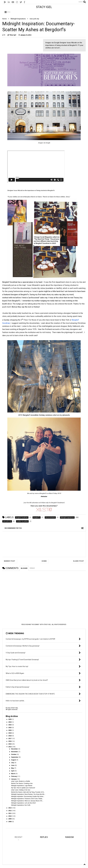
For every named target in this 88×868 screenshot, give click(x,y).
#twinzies (44, 496)
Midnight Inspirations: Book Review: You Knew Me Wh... (28, 794)
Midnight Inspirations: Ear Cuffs (21, 805)
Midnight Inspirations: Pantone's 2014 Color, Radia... (27, 799)
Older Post (79, 561)
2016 (10, 741)
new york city (34, 19)
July (13, 763)
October (14, 754)
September (15, 757)
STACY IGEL (44, 7)
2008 (10, 822)
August (14, 760)
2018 (10, 736)
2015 (10, 744)
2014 (10, 747)
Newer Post (10, 561)
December (15, 749)
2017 (10, 739)
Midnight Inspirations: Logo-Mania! (22, 786)
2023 (10, 725)
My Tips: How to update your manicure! (23, 788)
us (15, 285)
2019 (10, 733)
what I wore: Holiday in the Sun (21, 790)
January (14, 779)
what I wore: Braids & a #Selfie (21, 781)
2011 (10, 813)
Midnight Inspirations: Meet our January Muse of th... (27, 801)
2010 (10, 816)
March (13, 774)
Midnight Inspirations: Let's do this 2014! (23, 803)
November (15, 752)
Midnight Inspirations (18, 19)
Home (4, 19)
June (13, 765)
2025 (10, 719)
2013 (10, 808)
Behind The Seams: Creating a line (22, 783)
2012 (10, 811)
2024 (10, 722)
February (14, 776)
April (13, 771)
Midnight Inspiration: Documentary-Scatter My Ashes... (28, 796)
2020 (10, 730)
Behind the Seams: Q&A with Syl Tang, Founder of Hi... (28, 792)
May (13, 768)
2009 (10, 819)
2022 (10, 728)
